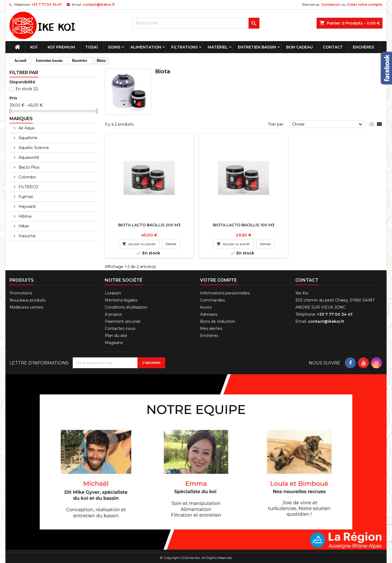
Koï (34, 47)
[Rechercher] (196, 23)
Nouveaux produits (27, 300)
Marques (21, 119)
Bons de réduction (218, 321)
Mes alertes (211, 328)
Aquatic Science (33, 148)
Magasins (114, 343)
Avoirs (206, 307)
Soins (114, 47)
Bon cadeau (299, 47)
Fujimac (25, 197)
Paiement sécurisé (123, 321)
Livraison (113, 293)
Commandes (212, 300)
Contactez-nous (120, 328)
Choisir (328, 124)
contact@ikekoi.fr (99, 4)
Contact (333, 47)
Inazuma (26, 236)
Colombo (27, 177)
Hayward (26, 206)
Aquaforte (27, 138)
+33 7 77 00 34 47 (46, 4)
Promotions (21, 293)
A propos (113, 314)
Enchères (363, 47)
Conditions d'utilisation (126, 307)
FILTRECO (28, 187)
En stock (27, 89)
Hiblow (24, 216)
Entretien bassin (257, 47)
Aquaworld (28, 157)
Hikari (23, 226)
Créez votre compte (365, 4)
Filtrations (184, 47)
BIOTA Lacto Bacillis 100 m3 (244, 225)
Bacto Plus (28, 167)
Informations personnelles (225, 293)
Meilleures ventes (26, 307)
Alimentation (146, 47)
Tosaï (92, 47)
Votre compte (218, 280)
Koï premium (61, 47)
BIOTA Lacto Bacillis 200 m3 (149, 225)
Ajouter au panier (139, 244)
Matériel (218, 47)
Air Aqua (26, 128)
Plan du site (116, 336)
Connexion (331, 4)
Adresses (209, 314)
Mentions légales (121, 300)
